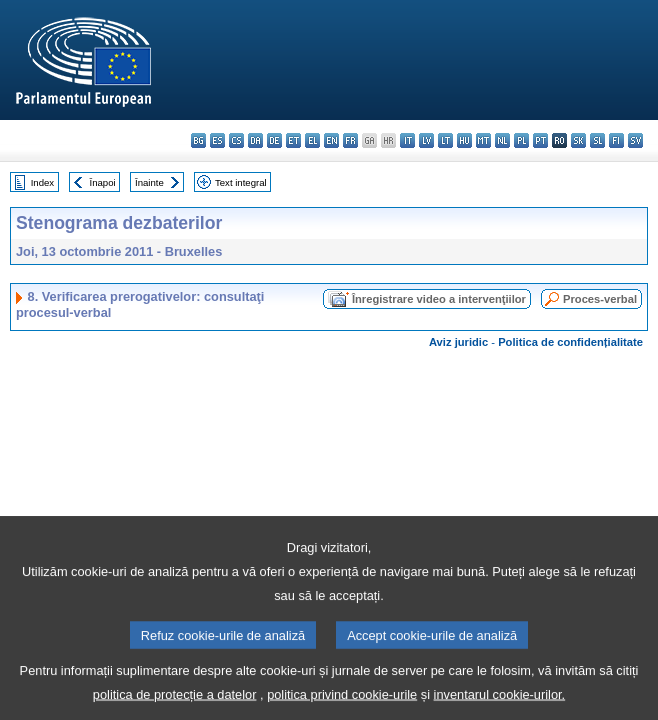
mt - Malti (483, 140)
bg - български (198, 140)
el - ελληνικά (312, 140)
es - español (217, 140)
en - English (331, 140)
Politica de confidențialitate (570, 342)
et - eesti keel (293, 140)
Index (42, 182)
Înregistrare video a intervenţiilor (439, 299)
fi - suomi (616, 140)
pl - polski (521, 140)
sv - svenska (635, 140)
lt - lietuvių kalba (445, 140)
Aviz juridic (458, 342)
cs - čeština (236, 140)
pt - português (540, 140)
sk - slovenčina (578, 140)
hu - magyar (464, 140)
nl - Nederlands (502, 140)
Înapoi (103, 182)
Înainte (149, 182)
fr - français (350, 140)
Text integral (241, 182)
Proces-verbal (600, 299)
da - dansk (255, 140)
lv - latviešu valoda (426, 140)
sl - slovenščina (597, 140)
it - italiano (407, 140)
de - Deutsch (274, 140)
